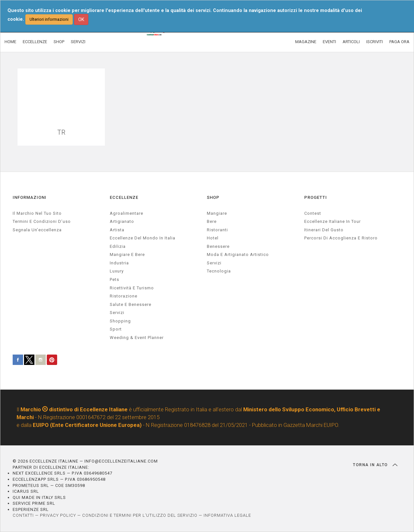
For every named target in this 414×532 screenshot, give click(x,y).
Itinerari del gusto (324, 230)
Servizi (214, 263)
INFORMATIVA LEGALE (227, 515)
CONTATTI (23, 515)
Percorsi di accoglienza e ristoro (341, 238)
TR (61, 133)
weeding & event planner (137, 338)
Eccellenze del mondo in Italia (143, 238)
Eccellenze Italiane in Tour (332, 221)
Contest (313, 213)
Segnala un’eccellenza (37, 230)
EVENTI (329, 42)
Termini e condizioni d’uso (42, 221)
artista (117, 230)
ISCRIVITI (375, 42)
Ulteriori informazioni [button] (49, 19)
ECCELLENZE (35, 42)
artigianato (122, 221)
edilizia (118, 246)
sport (116, 329)
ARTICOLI (351, 42)
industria (119, 263)
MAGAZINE (306, 42)
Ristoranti (217, 230)
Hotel (213, 238)
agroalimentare (126, 213)
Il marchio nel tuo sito (37, 213)
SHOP (59, 42)
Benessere (218, 246)
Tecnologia (219, 271)
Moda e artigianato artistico (238, 254)
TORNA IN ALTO (375, 465)
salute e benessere (131, 304)
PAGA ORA (399, 42)
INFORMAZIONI (30, 197)
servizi (117, 313)
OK (81, 19)
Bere (212, 221)
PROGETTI (316, 197)
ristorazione (124, 296)
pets (114, 279)
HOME (10, 42)
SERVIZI (78, 42)
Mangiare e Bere (127, 254)
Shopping (120, 321)
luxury (117, 271)
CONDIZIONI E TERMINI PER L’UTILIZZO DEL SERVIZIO (140, 515)
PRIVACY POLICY (58, 515)
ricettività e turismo (132, 288)
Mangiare (217, 213)
